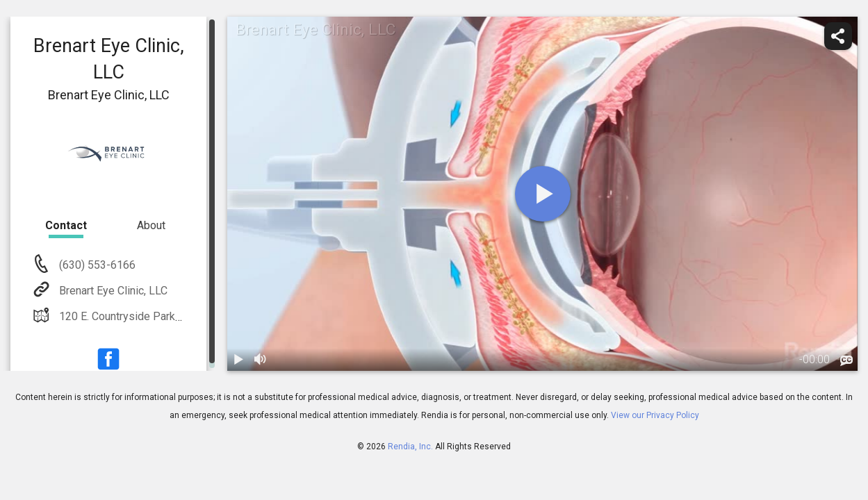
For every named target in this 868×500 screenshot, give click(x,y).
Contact (66, 225)
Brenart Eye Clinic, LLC (112, 291)
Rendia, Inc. (410, 447)
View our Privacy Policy (655, 415)
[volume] (261, 360)
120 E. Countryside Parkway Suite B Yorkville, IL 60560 (190, 316)
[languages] (846, 360)
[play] (543, 194)
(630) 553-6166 (96, 265)
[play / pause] (238, 360)
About (151, 225)
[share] (838, 36)
